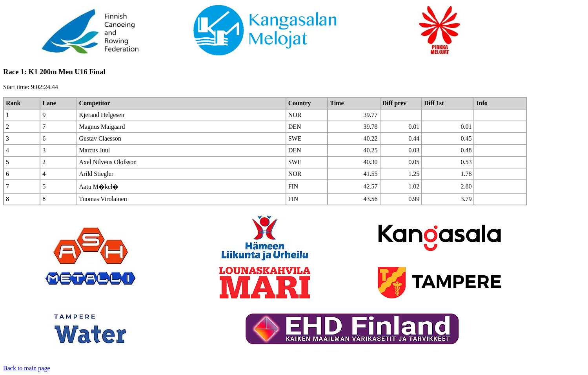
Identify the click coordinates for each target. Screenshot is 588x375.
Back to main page (27, 368)
